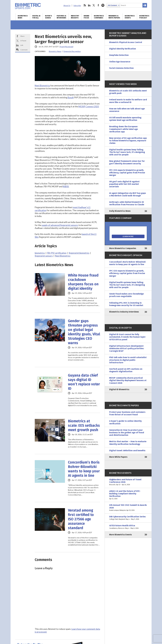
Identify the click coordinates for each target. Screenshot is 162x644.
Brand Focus (86, 17)
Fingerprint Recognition (72, 51)
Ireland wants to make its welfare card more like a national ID (128, 101)
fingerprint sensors (44, 256)
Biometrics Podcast (144, 17)
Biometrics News (23, 17)
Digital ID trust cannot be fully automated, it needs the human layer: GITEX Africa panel (128, 337)
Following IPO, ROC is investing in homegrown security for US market (126, 304)
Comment (24, 50)
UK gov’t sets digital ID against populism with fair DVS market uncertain (124, 184)
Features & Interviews (61, 17)
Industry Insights (75, 17)
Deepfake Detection (119, 55)
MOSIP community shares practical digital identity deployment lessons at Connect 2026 (128, 380)
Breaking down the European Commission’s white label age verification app (124, 129)
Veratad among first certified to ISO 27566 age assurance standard (81, 519)
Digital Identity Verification (123, 49)
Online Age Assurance (120, 62)
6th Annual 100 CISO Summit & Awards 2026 (128, 508)
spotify (103, 5)
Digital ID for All (36, 17)
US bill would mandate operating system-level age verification (125, 119)
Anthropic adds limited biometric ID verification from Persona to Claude (127, 203)
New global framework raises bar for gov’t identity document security (127, 162)
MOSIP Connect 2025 (89, 107)
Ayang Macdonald (67, 47)
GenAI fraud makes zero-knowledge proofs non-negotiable (127, 295)
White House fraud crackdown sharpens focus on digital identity (83, 282)
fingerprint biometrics (79, 253)
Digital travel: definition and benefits (127, 451)
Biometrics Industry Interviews (124, 312)
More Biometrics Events (121, 535)
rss (85, 5)
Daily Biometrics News (120, 211)
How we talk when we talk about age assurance (127, 110)
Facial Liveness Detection (121, 68)
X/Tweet (23, 41)
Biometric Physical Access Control (126, 42)
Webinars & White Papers (114, 17)
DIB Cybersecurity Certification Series (128, 518)
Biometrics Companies (99, 17)
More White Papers (118, 457)
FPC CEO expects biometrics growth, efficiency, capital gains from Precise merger (127, 173)
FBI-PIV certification (57, 253)
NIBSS (66, 186)
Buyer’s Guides (49, 17)
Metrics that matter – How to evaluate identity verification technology (128, 443)
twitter (94, 5)
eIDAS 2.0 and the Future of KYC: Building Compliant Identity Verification (128, 495)
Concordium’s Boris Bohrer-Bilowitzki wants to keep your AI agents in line (84, 469)
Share (22, 36)
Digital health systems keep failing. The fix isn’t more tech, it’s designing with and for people (127, 152)
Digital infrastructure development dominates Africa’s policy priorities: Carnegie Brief (127, 348)
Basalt (71, 97)
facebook (98, 5)
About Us (67, 6)
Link (22, 45)
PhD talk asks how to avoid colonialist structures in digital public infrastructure (128, 360)
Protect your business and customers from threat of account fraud (127, 413)
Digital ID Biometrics (119, 389)
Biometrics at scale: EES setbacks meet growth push (84, 425)
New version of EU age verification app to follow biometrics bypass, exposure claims (128, 141)
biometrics (40, 253)
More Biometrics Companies (123, 248)
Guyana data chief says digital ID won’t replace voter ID (84, 382)
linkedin (89, 5)
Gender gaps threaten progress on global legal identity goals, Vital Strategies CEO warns (84, 332)
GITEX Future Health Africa (128, 527)
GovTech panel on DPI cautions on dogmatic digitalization (126, 370)
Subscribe (77, 6)
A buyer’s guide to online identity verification (125, 422)
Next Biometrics (42, 86)
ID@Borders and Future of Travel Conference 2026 (128, 482)
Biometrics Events (130, 17)
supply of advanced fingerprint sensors (60, 225)
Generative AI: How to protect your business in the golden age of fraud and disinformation (127, 433)
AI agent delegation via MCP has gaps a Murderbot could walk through (128, 194)
